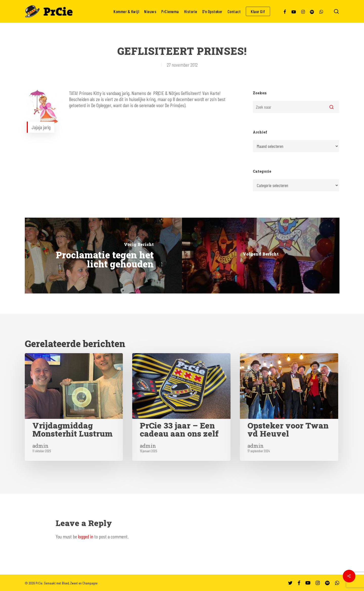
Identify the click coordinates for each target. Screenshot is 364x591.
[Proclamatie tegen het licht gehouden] (104, 256)
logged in (86, 536)
